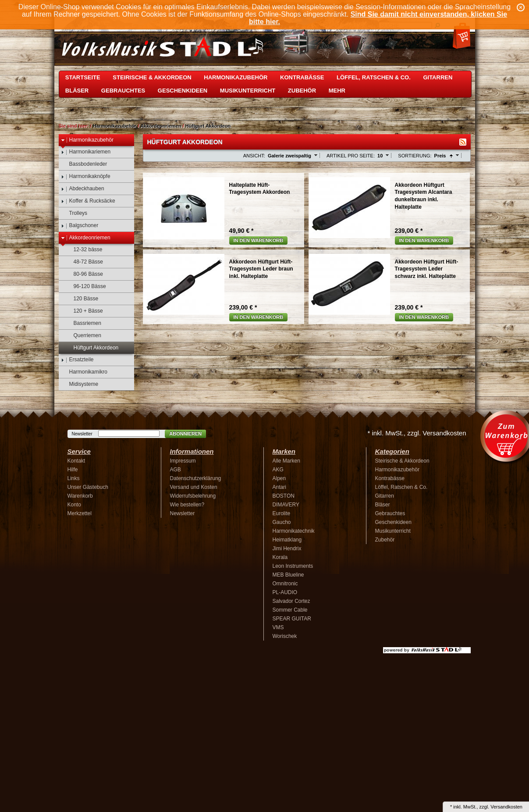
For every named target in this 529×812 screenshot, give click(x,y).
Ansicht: (254, 156)
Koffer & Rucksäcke (88, 201)
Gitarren (438, 77)
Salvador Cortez (291, 601)
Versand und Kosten (194, 487)
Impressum (183, 461)
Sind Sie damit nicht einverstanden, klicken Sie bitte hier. (378, 18)
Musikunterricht (248, 91)
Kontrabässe (302, 77)
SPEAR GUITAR (292, 619)
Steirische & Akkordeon (152, 77)
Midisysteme (80, 384)
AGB (176, 470)
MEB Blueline (288, 575)
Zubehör (302, 91)
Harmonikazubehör (236, 77)
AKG (278, 470)
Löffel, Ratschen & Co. (374, 77)
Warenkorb (80, 496)
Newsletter (82, 434)
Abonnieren (185, 434)
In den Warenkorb (259, 240)
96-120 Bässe (86, 287)
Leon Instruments (293, 566)
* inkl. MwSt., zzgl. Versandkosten (417, 433)
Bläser (77, 91)
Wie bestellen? (187, 505)
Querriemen (83, 336)
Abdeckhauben (83, 189)
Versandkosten (506, 807)
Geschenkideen (183, 91)
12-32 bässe (84, 250)
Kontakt (76, 461)
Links (74, 478)
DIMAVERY (286, 505)
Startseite (83, 77)
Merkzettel (80, 513)
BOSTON (284, 496)
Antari (279, 487)
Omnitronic (285, 584)
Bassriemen (83, 323)
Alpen (279, 478)
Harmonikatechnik (294, 531)
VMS (278, 627)
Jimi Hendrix (287, 548)
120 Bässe (82, 299)
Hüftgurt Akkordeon (208, 126)
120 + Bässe (84, 311)
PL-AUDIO (285, 592)
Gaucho (282, 522)
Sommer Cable (290, 610)
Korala (280, 557)
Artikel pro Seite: (351, 156)
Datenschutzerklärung (196, 478)
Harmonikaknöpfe (86, 176)
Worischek (285, 636)
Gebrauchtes (123, 91)
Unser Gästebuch (88, 487)
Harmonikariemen (86, 152)
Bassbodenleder (84, 164)
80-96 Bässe (84, 274)
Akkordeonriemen (161, 126)
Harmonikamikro (84, 372)
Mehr (337, 91)
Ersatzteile (77, 360)
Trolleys (74, 213)
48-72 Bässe (84, 262)
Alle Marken (286, 461)
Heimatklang (287, 540)
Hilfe (73, 470)
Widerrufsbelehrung (193, 496)
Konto (74, 505)
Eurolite (282, 513)
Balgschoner (80, 226)
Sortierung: (415, 156)
